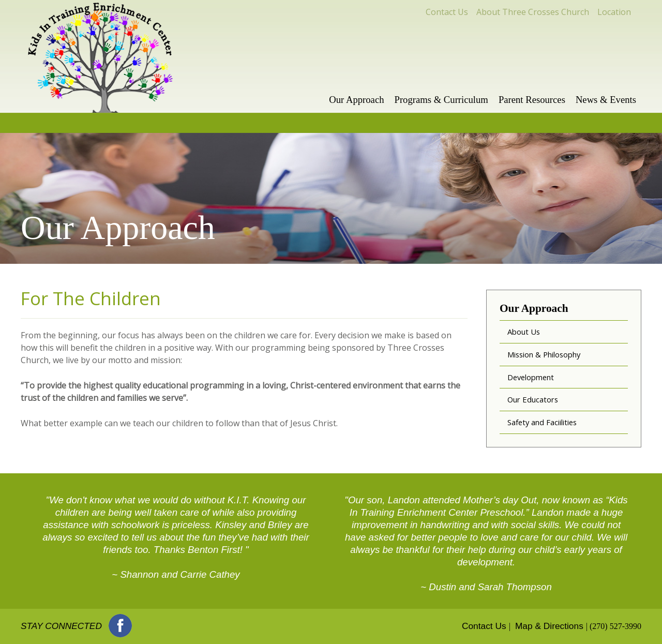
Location (614, 12)
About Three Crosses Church (533, 12)
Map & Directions (549, 626)
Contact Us (447, 12)
